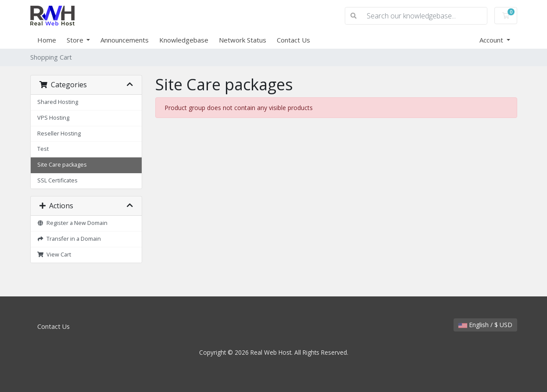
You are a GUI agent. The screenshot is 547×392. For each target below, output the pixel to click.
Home (47, 40)
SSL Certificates (57, 180)
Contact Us (293, 40)
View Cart (54, 255)
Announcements (125, 40)
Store (76, 40)
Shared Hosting (58, 102)
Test (43, 149)
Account (492, 40)
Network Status (243, 40)
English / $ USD (485, 325)
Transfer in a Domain (69, 239)
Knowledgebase (184, 40)
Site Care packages (62, 165)
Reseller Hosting (59, 134)
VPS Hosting (53, 118)
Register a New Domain (73, 223)
